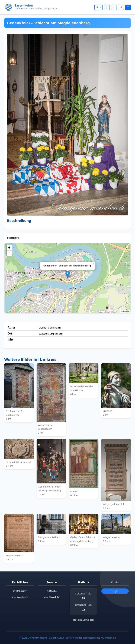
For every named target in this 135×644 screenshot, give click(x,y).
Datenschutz (20, 597)
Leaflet (125, 311)
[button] (68, 275)
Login (115, 591)
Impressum (20, 591)
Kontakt (52, 591)
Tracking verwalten (83, 620)
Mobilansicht (52, 597)
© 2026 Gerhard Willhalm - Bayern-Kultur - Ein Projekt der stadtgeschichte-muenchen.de (67, 638)
